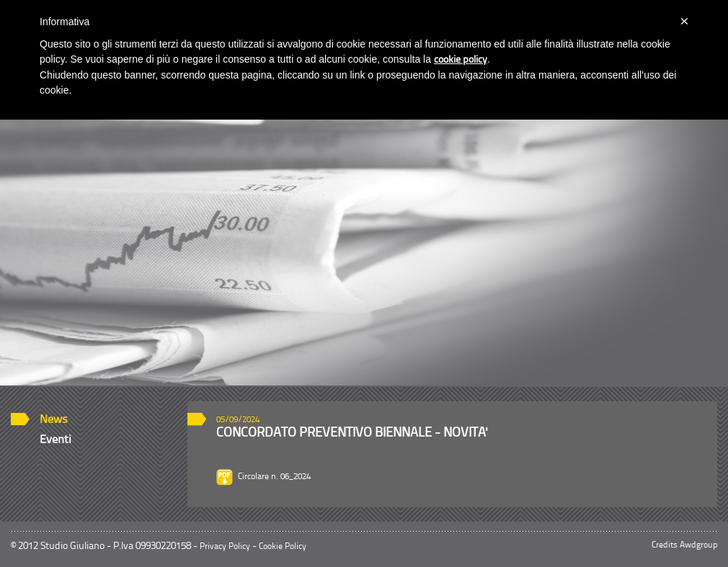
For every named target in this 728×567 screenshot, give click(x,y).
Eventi (56, 440)
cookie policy (461, 60)
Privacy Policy (225, 547)
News (54, 420)
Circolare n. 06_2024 (274, 477)
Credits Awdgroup (684, 545)
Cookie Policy (283, 547)
